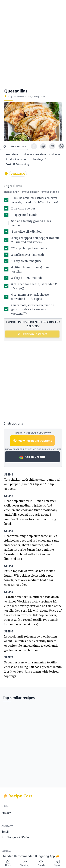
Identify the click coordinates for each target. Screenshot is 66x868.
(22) (13, 96)
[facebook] (34, 146)
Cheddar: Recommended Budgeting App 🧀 (30, 856)
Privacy (6, 813)
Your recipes (18, 146)
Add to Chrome (32, 457)
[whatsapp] (61, 146)
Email (5, 832)
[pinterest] (43, 146)
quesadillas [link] (18, 174)
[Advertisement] (33, 44)
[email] (52, 146)
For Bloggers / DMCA (15, 837)
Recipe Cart (20, 796)
